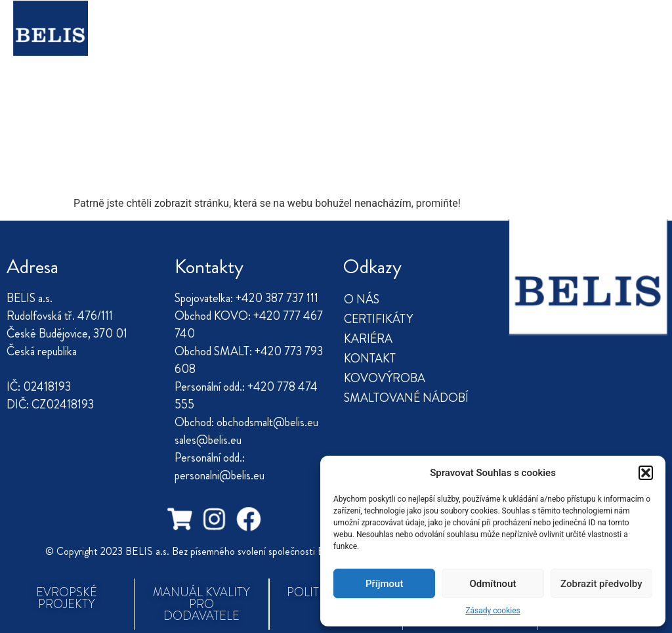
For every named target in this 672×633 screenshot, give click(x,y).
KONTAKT (420, 24)
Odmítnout (493, 584)
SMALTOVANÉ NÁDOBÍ (367, 55)
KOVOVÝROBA (219, 55)
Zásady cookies (493, 611)
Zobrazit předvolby (601, 584)
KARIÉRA (343, 24)
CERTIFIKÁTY (258, 24)
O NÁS (180, 24)
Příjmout (384, 584)
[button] (646, 473)
